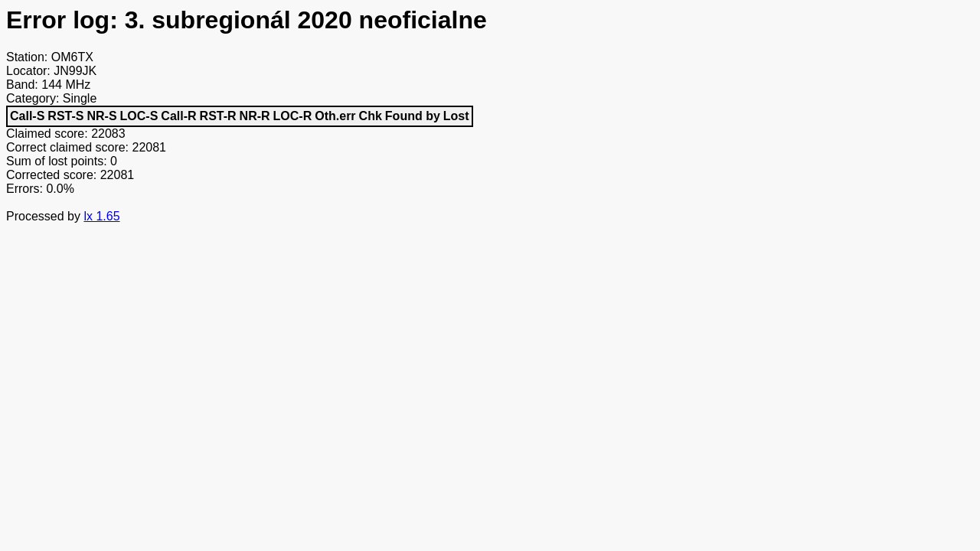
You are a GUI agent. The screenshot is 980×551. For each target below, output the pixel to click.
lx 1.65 (101, 216)
